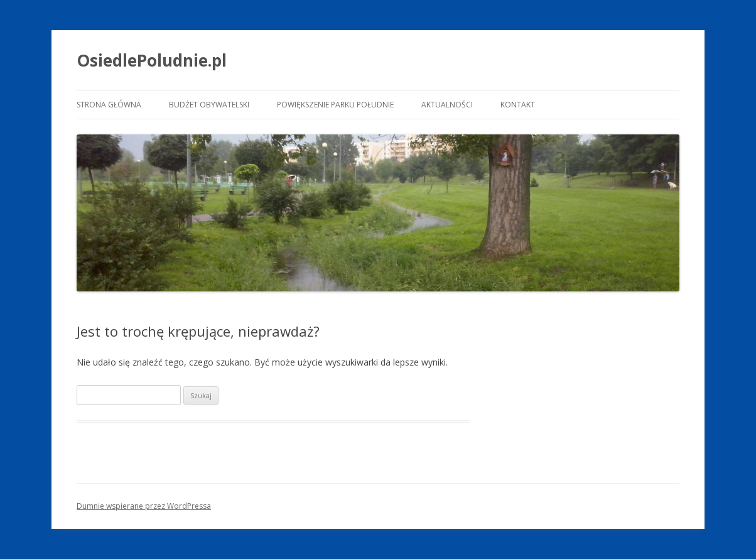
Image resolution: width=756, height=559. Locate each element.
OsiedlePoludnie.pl (152, 60)
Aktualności (447, 105)
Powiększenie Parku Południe (335, 105)
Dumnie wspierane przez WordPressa (144, 506)
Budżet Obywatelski (209, 105)
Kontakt (518, 105)
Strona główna (109, 105)
